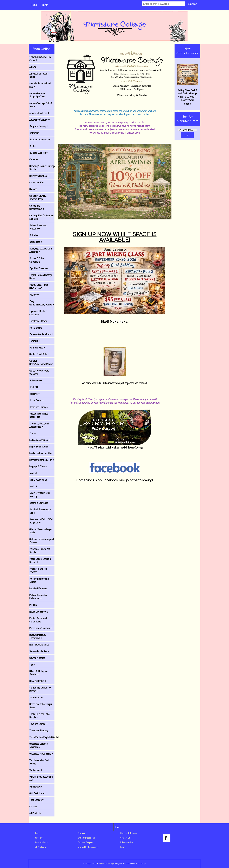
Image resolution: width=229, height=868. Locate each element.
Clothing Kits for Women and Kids (41, 217)
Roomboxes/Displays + (41, 628)
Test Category (36, 800)
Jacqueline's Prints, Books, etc (39, 415)
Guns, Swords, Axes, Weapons (39, 372)
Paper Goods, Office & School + (40, 560)
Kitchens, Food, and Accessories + (39, 425)
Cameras (34, 159)
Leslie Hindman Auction (41, 453)
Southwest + (36, 698)
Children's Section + (39, 176)
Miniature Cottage (106, 863)
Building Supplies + (39, 153)
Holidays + (35, 394)
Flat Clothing (36, 328)
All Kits (33, 67)
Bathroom (34, 133)
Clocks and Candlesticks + (37, 207)
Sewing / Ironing (37, 658)
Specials (39, 838)
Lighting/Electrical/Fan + (42, 460)
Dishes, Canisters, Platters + (38, 227)
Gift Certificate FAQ (86, 838)
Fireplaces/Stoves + (39, 321)
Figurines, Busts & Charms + (38, 313)
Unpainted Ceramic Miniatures (38, 745)
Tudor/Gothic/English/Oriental (42, 737)
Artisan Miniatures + (39, 113)
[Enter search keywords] (164, 4)
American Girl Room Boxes (39, 75)
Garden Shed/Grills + (39, 354)
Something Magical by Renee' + (40, 689)
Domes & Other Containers (37, 260)
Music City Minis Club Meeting (40, 495)
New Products (41, 842)
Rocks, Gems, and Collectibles (38, 620)
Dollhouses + (36, 242)
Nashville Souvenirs (39, 503)
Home (34, 5)
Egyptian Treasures (39, 268)
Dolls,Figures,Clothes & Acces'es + (41, 250)
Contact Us (125, 838)
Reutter (33, 605)
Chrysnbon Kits (37, 183)
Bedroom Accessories (40, 140)
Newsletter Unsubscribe (88, 847)
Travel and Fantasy (39, 731)
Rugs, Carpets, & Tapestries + (38, 636)
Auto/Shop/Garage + (40, 120)
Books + (34, 146)
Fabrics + (34, 295)
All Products (40, 847)
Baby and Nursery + (39, 126)
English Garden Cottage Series (41, 277)
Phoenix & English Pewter (38, 570)
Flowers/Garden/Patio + (41, 334)
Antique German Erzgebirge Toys (37, 95)
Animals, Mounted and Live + (40, 85)
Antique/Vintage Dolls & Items (41, 105)
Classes (33, 189)
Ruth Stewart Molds (39, 645)
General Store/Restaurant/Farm (41, 362)
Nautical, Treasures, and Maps (41, 511)
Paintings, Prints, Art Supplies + (40, 551)
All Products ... (36, 813)
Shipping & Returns (129, 833)
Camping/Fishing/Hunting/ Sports (42, 168)
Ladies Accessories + (40, 440)
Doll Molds (34, 235)
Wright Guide (35, 787)
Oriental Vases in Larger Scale (41, 531)
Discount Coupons (86, 842)
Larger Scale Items (39, 447)
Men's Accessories (38, 480)
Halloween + (36, 381)
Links (123, 847)
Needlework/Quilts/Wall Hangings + (41, 521)
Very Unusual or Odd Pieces (39, 762)
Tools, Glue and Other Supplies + (40, 716)
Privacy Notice (126, 842)
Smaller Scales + (38, 681)
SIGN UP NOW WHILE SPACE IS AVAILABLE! (115, 237)
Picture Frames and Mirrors (39, 580)
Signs (32, 665)
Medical (33, 473)
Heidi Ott (34, 387)
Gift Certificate (37, 793)
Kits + (32, 433)
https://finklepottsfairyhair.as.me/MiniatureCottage (115, 447)
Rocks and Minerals (39, 612)
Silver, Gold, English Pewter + (39, 673)
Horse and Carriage (38, 407)
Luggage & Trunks (38, 466)
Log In (45, 5)
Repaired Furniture (38, 588)
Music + (33, 486)
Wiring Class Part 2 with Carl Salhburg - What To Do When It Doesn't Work (187, 83)
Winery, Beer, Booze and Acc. (41, 778)
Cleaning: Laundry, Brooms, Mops (38, 197)
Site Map (81, 833)
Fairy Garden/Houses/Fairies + (42, 303)
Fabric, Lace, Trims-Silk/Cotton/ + (39, 286)
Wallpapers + (36, 770)
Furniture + (35, 341)
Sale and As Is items (39, 651)
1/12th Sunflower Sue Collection (40, 59)
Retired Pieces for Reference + (38, 597)
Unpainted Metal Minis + (41, 754)
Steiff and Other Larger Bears (41, 706)
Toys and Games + (38, 724)
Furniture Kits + (37, 348)
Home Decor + (36, 400)
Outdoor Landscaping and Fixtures (42, 541)
